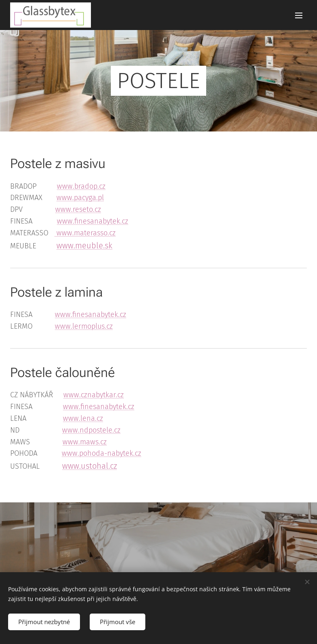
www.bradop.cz (81, 186)
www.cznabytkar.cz (94, 395)
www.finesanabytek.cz (93, 221)
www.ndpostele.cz (91, 430)
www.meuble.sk (84, 246)
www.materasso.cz (85, 233)
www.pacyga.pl (80, 198)
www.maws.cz (85, 442)
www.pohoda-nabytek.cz (101, 453)
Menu (299, 15)
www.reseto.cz (78, 209)
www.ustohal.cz (89, 466)
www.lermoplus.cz (84, 326)
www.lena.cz (83, 418)
